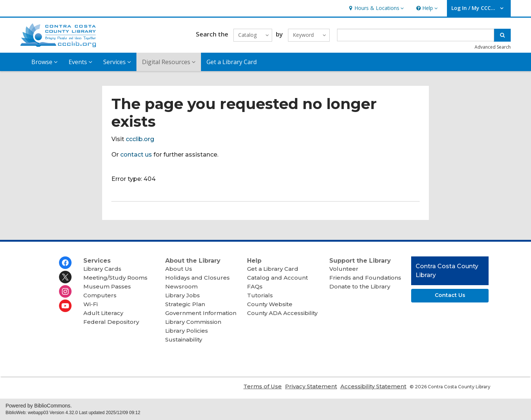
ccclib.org (140, 139)
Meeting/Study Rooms (115, 278)
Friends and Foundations (365, 278)
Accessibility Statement (373, 386)
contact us (136, 155)
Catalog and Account (277, 278)
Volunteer (344, 269)
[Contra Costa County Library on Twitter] (65, 277)
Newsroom (181, 286)
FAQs (255, 286)
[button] (375, 8)
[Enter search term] (416, 35)
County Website (270, 304)
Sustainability (184, 339)
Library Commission (193, 322)
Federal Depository (111, 322)
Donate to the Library (360, 286)
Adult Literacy (103, 313)
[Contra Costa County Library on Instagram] (65, 291)
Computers (100, 295)
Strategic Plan (185, 304)
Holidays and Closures (197, 278)
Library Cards (102, 269)
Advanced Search (493, 47)
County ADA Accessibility (282, 313)
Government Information (201, 313)
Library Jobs (183, 295)
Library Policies (187, 331)
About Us (179, 269)
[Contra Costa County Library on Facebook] (65, 263)
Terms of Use (263, 386)
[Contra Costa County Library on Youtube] (65, 306)
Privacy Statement (311, 386)
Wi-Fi (91, 304)
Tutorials (260, 295)
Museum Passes (107, 286)
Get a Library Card (232, 62)
